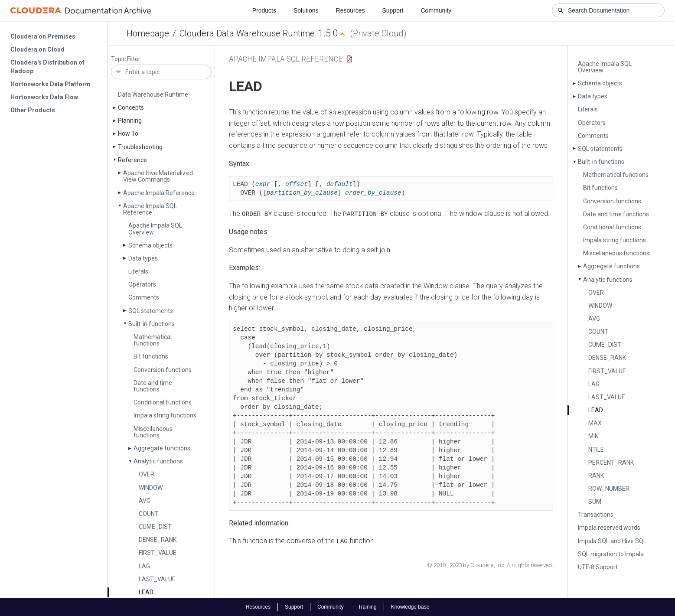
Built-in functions (152, 324)
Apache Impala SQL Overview (155, 229)
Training (367, 606)
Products (264, 10)
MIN (593, 436)
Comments (144, 297)
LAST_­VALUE (157, 579)
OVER (147, 474)
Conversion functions (163, 370)
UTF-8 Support (598, 567)
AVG (145, 501)
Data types (143, 258)
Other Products (33, 110)
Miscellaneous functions (153, 432)
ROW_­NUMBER (609, 489)
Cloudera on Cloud (37, 49)
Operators (142, 284)
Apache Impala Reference (159, 193)
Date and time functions (153, 386)
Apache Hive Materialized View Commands (158, 176)
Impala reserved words (609, 528)
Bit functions (151, 356)
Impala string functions (165, 415)
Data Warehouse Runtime (153, 95)
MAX (595, 423)
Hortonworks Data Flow (44, 97)
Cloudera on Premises (43, 36)
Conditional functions (163, 402)
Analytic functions (158, 461)
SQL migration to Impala (611, 554)
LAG (144, 566)
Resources (351, 10)
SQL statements (151, 311)
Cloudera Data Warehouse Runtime (247, 33)
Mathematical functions (153, 340)
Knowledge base (410, 606)
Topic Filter (126, 59)
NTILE (596, 450)
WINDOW (151, 488)
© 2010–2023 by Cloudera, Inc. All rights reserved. (490, 565)
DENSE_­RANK (158, 540)
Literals (138, 271)
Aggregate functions (162, 448)
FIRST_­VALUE (158, 553)
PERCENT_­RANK (611, 463)
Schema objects (150, 245)
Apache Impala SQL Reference (150, 209)
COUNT (149, 514)
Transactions (596, 515)
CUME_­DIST (155, 527)
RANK (596, 476)
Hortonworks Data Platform (51, 84)
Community (436, 10)
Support (393, 10)
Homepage (148, 33)
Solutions (306, 10)
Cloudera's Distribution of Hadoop (47, 67)
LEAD (146, 592)
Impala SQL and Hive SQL (612, 541)
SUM (595, 502)
